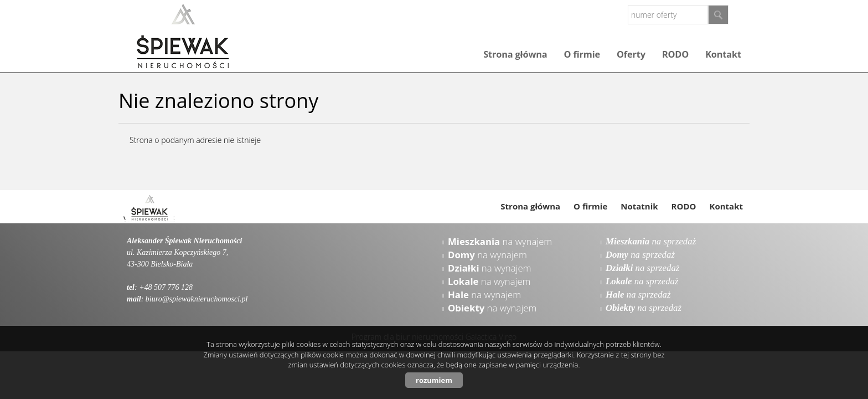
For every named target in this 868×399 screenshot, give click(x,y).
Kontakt (723, 54)
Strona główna (515, 54)
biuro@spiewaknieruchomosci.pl (197, 299)
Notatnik (639, 206)
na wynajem (500, 241)
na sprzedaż (651, 241)
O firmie (582, 54)
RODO (675, 54)
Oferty (631, 54)
